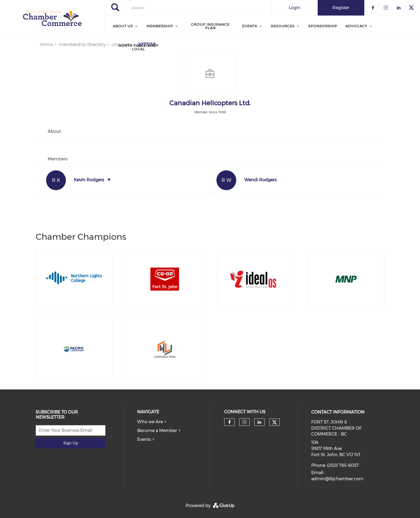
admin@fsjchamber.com (337, 479)
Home (46, 45)
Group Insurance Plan (210, 26)
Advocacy (356, 26)
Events (144, 439)
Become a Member (157, 431)
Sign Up (71, 443)
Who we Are (150, 422)
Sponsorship (323, 26)
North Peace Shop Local (138, 47)
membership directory (82, 45)
